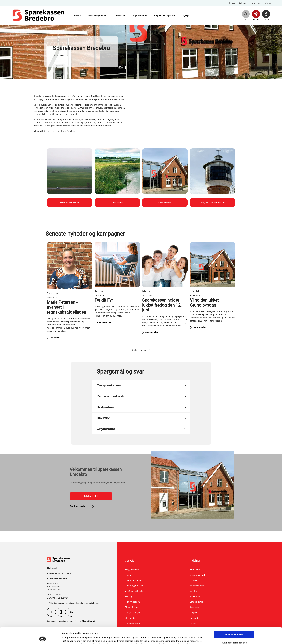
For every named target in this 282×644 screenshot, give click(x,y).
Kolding (193, 591)
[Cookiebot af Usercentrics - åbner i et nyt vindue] (43, 638)
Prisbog (129, 596)
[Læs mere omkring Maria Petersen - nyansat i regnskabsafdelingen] (70, 291)
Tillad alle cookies (234, 619)
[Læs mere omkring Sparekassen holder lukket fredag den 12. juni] (165, 289)
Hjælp (128, 575)
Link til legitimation (134, 586)
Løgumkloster (196, 602)
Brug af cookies (132, 569)
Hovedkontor (196, 569)
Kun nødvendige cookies (234, 628)
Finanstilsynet (132, 607)
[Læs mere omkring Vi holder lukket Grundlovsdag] (213, 286)
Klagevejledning (133, 602)
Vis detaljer (172, 638)
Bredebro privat (197, 575)
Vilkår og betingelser (135, 591)
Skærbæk (194, 607)
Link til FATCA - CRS (135, 580)
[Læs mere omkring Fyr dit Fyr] (117, 284)
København (195, 596)
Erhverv (193, 580)
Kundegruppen (197, 586)
